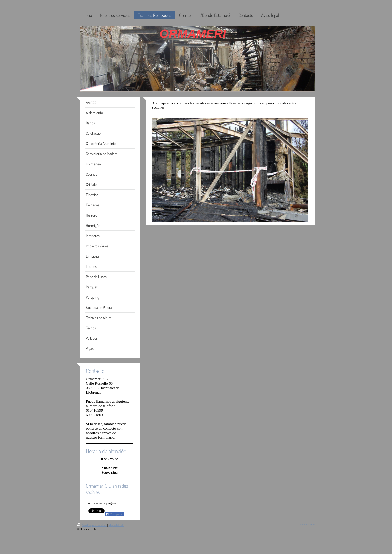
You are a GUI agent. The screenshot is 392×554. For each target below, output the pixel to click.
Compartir (114, 514)
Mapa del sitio (116, 525)
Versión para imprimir (92, 525)
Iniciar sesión (307, 524)
